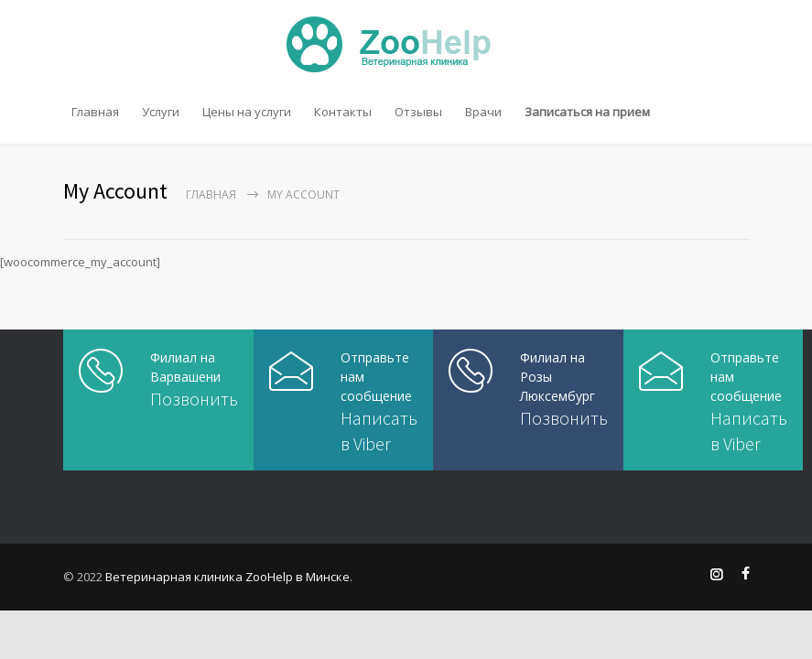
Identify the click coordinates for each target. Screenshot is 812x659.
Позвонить (194, 399)
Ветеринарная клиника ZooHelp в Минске (227, 577)
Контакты (343, 112)
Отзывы (418, 112)
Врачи (483, 112)
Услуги (161, 112)
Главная (95, 112)
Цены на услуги (247, 112)
